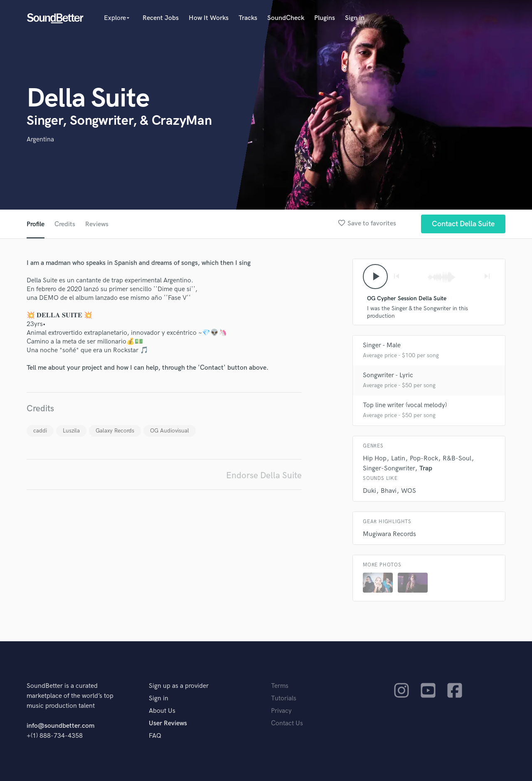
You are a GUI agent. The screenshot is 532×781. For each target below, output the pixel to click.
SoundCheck (286, 18)
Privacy (281, 711)
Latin (398, 458)
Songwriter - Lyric (388, 375)
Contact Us (287, 723)
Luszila (71, 431)
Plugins (325, 18)
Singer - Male (382, 345)
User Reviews (168, 723)
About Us (162, 711)
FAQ (155, 736)
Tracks (248, 18)
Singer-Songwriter (389, 468)
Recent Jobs (161, 18)
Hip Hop (375, 458)
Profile (36, 224)
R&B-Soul (457, 458)
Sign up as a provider (179, 686)
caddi (40, 431)
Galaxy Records (115, 431)
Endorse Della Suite (264, 476)
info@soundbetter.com (60, 726)
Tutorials (284, 698)
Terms (280, 686)
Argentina (40, 140)
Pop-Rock (424, 458)
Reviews (97, 224)
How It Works (209, 18)
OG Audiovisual (170, 431)
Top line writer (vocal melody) (405, 405)
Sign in (355, 18)
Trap (426, 468)
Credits (65, 224)
